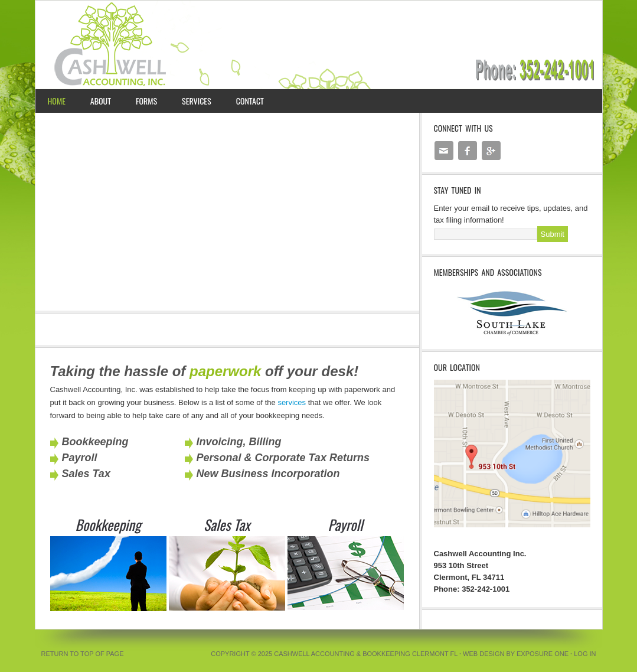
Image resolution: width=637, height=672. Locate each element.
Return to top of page (83, 654)
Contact (250, 101)
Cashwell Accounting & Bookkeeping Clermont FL (366, 654)
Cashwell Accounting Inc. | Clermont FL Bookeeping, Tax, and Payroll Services (319, 45)
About (101, 101)
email (443, 146)
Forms (146, 101)
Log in (585, 654)
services (292, 402)
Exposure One (543, 654)
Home (57, 101)
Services (197, 101)
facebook (468, 146)
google (491, 146)
